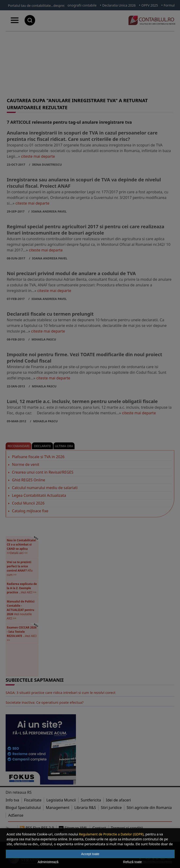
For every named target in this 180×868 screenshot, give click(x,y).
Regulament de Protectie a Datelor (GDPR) (111, 834)
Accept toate (90, 854)
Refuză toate (132, 862)
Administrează (48, 862)
